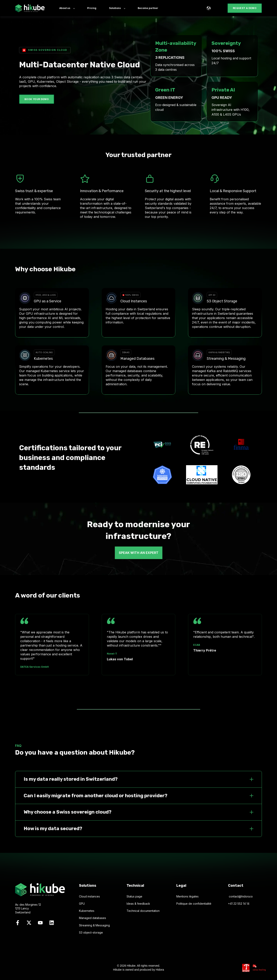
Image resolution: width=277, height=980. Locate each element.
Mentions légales (187, 896)
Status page (134, 896)
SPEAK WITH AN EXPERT (139, 553)
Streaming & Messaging (94, 925)
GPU (82, 904)
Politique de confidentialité (194, 904)
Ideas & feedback (138, 904)
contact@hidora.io (241, 896)
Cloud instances (89, 896)
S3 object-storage (91, 932)
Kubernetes (87, 911)
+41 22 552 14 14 (239, 904)
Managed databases (93, 918)
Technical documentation (143, 911)
